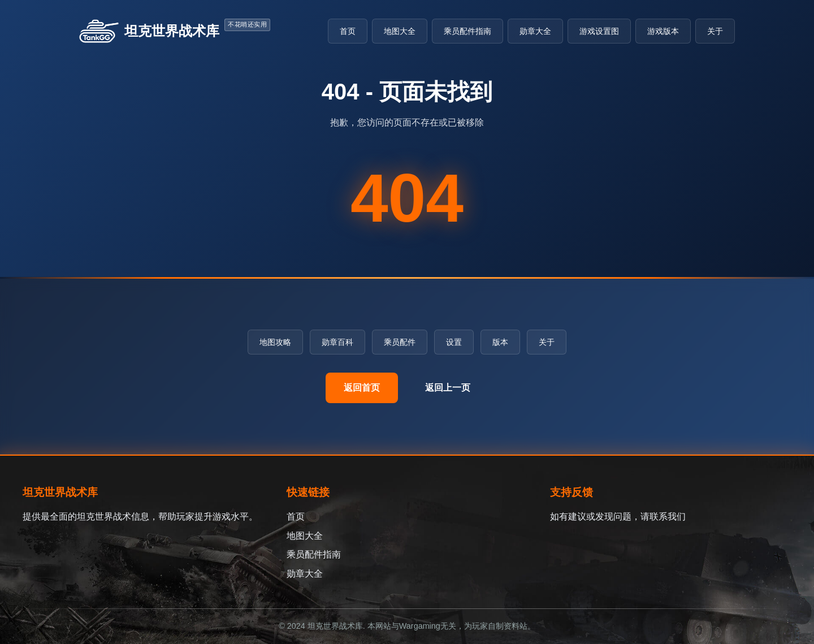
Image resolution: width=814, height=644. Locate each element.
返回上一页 (448, 388)
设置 (454, 342)
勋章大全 (535, 31)
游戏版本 (663, 31)
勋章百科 (337, 342)
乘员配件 (400, 342)
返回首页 (362, 388)
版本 (500, 342)
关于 (715, 31)
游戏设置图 (599, 31)
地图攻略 (275, 342)
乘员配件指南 (467, 31)
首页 (348, 31)
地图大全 (400, 31)
